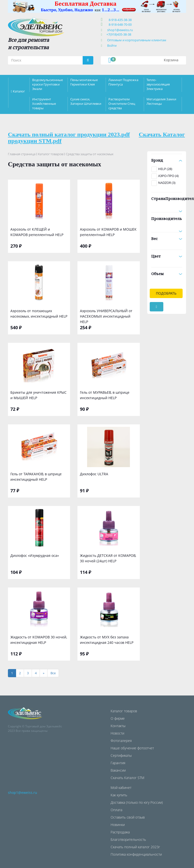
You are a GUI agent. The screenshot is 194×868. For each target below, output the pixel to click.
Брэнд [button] (167, 160)
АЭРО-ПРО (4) (168, 176)
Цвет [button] (167, 256)
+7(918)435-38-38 (119, 34)
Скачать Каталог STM (127, 778)
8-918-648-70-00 (119, 24)
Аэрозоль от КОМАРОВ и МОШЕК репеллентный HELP (108, 232)
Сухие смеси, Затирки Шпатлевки (86, 101)
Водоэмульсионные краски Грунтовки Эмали (48, 84)
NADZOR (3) (167, 183)
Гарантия (118, 763)
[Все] (53, 673)
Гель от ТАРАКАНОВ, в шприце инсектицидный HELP (36, 477)
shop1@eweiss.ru (120, 30)
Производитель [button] (167, 220)
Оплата (116, 810)
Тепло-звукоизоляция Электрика (158, 84)
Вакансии (118, 770)
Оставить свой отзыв (128, 817)
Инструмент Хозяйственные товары (44, 104)
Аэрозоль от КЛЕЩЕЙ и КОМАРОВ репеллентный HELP (37, 232)
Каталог (19, 91)
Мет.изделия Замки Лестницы (161, 101)
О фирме (118, 718)
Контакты (118, 726)
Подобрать (166, 293)
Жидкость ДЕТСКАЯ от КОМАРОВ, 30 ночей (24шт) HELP (108, 558)
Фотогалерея (121, 741)
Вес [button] (167, 239)
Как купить (119, 795)
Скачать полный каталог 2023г (135, 847)
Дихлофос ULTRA (94, 474)
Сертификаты (121, 755)
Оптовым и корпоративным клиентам (137, 40)
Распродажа (120, 832)
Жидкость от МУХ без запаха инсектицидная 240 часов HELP (107, 640)
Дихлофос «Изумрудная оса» (35, 555)
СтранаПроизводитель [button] (167, 200)
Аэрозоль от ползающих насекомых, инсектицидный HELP (39, 314)
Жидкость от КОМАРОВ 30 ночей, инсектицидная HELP (39, 640)
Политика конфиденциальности (136, 854)
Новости (117, 733)
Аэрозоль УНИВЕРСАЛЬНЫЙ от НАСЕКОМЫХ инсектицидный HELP (106, 316)
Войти (112, 45)
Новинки (118, 825)
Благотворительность (128, 839)
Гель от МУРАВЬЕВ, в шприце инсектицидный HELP (105, 395)
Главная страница (22, 154)
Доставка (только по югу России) (137, 802)
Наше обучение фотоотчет (132, 748)
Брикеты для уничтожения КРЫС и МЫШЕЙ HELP (38, 395)
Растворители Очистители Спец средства (122, 104)
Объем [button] (167, 274)
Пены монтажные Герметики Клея (84, 82)
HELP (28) (165, 169)
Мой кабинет (121, 788)
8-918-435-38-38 (119, 20)
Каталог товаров (51, 154)
